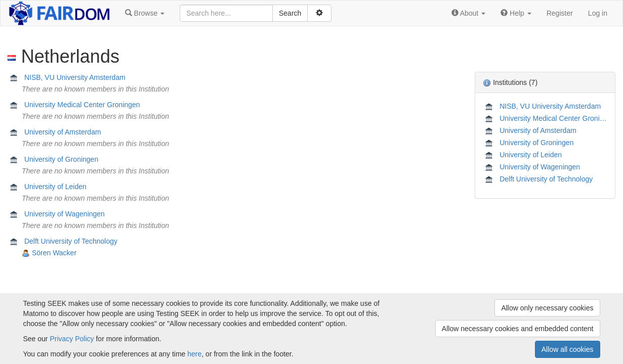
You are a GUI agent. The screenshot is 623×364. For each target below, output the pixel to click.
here (194, 354)
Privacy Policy (72, 339)
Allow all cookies (568, 349)
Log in (598, 13)
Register (560, 13)
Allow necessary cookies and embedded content (518, 329)
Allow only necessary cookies (547, 308)
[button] (145, 13)
